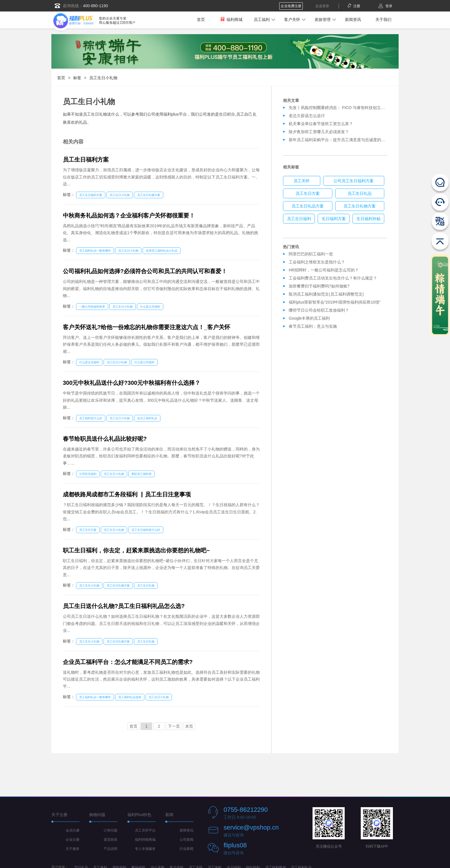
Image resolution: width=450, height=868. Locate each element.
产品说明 (110, 849)
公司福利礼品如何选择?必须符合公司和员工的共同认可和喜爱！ (145, 271)
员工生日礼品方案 (308, 206)
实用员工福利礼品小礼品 (162, 251)
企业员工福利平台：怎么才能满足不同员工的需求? (128, 662)
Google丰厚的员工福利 (309, 318)
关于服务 (73, 849)
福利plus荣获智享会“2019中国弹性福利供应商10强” (335, 302)
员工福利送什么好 (91, 418)
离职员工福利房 (141, 474)
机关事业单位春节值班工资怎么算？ (321, 124)
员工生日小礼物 (103, 78)
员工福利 (262, 20)
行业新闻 (187, 849)
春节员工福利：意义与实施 (313, 326)
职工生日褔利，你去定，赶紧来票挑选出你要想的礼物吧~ (136, 550)
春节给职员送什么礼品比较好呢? (105, 439)
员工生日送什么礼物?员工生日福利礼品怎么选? (124, 606)
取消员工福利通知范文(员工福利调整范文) (326, 294)
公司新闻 (187, 840)
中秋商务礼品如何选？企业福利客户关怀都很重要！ (129, 215)
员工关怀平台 (145, 830)
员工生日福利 (299, 219)
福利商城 (231, 19)
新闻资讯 (353, 20)
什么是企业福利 (89, 362)
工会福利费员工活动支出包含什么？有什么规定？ (333, 278)
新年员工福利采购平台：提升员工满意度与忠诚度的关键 (339, 140)
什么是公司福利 (150, 307)
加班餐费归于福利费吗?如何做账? (319, 286)
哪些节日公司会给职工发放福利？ (319, 310)
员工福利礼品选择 (130, 697)
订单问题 (110, 830)
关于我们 (383, 20)
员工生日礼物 (146, 586)
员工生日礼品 (360, 193)
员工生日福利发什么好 (146, 530)
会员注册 (73, 830)
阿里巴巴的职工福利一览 (311, 254)
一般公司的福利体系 (92, 307)
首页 (201, 20)
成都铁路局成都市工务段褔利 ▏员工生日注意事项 (127, 494)
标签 (77, 78)
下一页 (174, 726)
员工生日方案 (88, 530)
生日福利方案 (334, 219)
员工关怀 (302, 181)
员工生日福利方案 (86, 160)
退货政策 (110, 840)
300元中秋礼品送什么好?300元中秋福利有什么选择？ (132, 383)
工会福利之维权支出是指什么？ (317, 262)
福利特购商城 (145, 840)
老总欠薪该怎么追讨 (307, 116)
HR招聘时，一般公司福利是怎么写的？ (325, 270)
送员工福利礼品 (147, 418)
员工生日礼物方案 (149, 195)
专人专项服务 (145, 849)
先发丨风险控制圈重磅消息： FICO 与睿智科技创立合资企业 (343, 108)
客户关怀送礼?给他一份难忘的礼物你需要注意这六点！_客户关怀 (147, 327)
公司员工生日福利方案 (354, 181)
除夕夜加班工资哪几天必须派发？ (319, 132)
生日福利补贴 (368, 219)
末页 (189, 726)
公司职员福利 (88, 474)
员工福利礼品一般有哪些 (95, 251)
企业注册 (73, 840)
